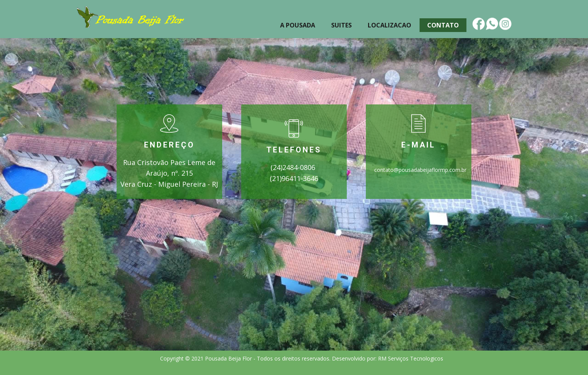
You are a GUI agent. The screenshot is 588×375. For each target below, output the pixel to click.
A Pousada (298, 25)
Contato (443, 25)
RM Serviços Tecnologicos (411, 358)
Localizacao (389, 25)
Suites (341, 25)
